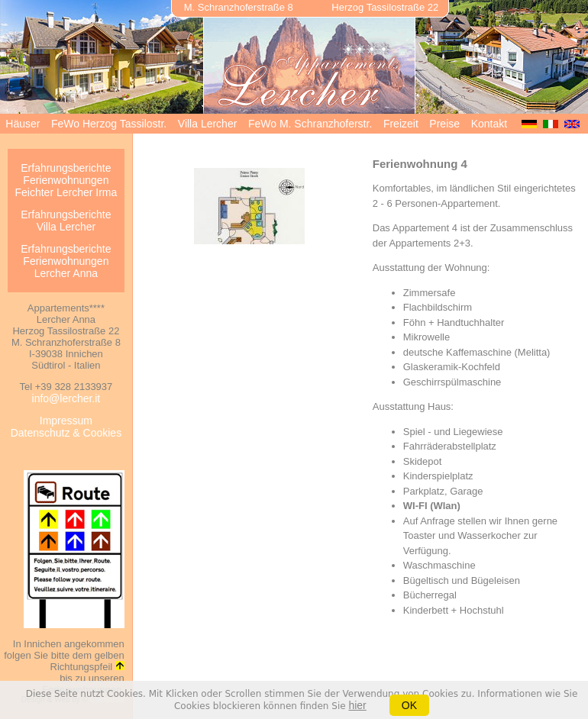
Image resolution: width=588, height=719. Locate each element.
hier (357, 705)
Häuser (23, 124)
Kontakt (489, 124)
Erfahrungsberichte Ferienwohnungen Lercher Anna (66, 261)
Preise (444, 124)
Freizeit (401, 124)
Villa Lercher (208, 124)
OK (409, 705)
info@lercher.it (66, 398)
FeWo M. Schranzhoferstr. (310, 124)
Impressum (66, 421)
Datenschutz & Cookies (66, 433)
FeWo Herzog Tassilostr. (109, 124)
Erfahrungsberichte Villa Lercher (66, 221)
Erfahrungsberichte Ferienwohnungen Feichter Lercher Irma (66, 180)
